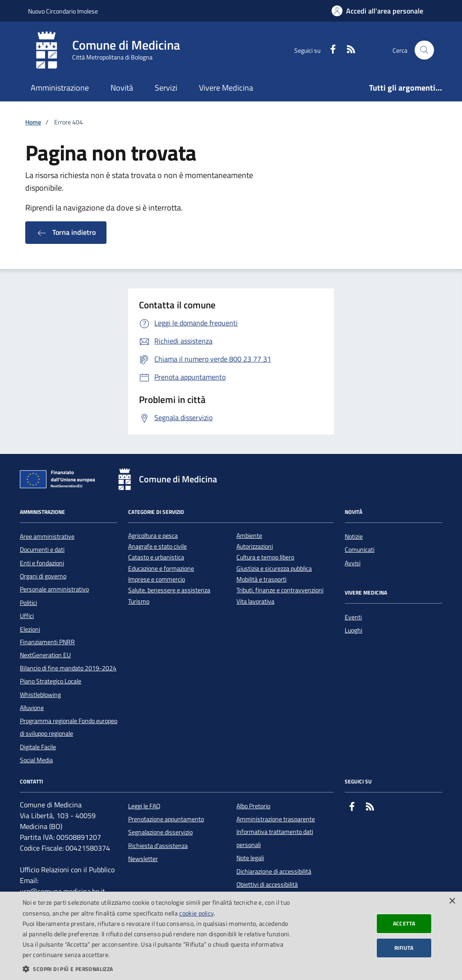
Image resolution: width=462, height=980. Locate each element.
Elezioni (30, 629)
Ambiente (249, 536)
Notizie (354, 536)
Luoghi (353, 630)
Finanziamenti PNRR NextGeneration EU (47, 648)
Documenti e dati (42, 550)
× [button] (452, 901)
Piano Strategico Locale (51, 681)
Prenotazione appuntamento (166, 819)
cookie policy (196, 913)
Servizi (166, 88)
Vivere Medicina (226, 88)
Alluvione (32, 708)
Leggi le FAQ (144, 806)
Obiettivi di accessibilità (267, 884)
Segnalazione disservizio (160, 832)
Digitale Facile (38, 747)
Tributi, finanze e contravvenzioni (280, 590)
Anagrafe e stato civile (157, 547)
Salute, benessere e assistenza (169, 590)
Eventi (353, 617)
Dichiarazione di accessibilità (274, 871)
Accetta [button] (404, 923)
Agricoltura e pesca (153, 536)
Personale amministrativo (54, 589)
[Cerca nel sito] (424, 50)
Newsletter (143, 859)
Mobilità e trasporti (261, 579)
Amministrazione (60, 88)
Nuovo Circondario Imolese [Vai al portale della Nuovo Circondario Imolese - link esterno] (63, 11)
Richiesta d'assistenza (158, 846)
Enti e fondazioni (42, 563)
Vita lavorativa (255, 602)
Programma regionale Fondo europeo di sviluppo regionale (69, 727)
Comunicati (360, 550)
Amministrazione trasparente (276, 819)
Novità (122, 88)
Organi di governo (43, 576)
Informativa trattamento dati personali (275, 838)
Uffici (27, 616)
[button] (157, 969)
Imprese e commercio (157, 579)
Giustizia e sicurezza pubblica (274, 569)
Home (33, 122)
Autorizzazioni (255, 547)
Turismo (139, 602)
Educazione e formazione (161, 569)
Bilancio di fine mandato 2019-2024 (68, 668)
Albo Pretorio (253, 806)
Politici (28, 603)
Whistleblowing (40, 695)
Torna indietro (66, 233)
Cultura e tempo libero (265, 557)
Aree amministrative (47, 536)
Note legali (250, 858)
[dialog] (231, 936)
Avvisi (353, 563)
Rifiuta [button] (404, 948)
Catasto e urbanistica (156, 557)
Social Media (36, 760)
